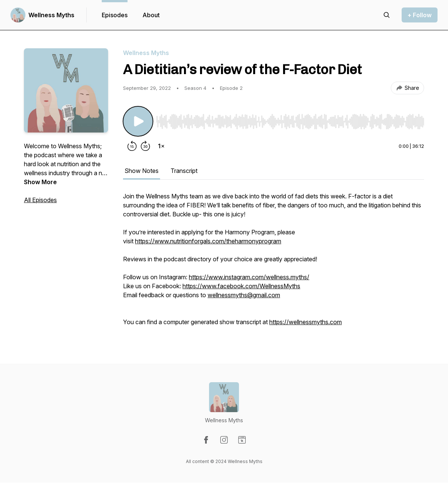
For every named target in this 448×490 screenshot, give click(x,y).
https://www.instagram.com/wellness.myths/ (249, 277)
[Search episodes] (387, 15)
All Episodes (40, 200)
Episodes (115, 15)
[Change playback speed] (161, 146)
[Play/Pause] (138, 121)
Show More (40, 182)
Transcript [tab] (184, 171)
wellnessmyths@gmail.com (244, 295)
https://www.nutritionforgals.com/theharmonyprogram (208, 241)
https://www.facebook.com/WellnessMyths (241, 286)
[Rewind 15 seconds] (132, 146)
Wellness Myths (51, 15)
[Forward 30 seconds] (145, 146)
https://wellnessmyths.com (306, 322)
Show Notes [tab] (142, 171)
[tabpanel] (274, 263)
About (151, 15)
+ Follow (420, 15)
